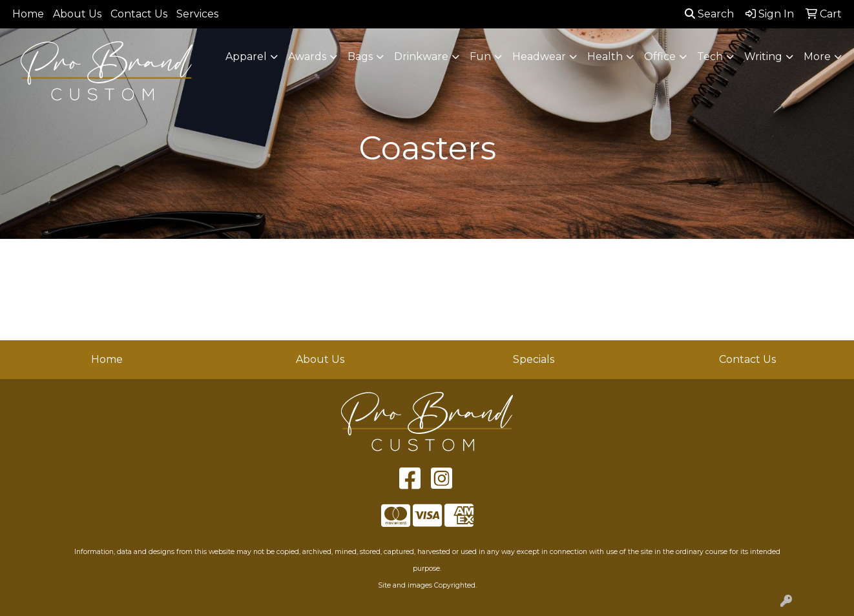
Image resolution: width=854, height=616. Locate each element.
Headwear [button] (539, 56)
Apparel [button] (246, 56)
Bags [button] (360, 56)
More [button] (817, 56)
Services (197, 14)
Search (709, 14)
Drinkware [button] (421, 56)
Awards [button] (307, 56)
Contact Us (139, 14)
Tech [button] (710, 56)
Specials (534, 359)
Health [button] (605, 56)
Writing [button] (763, 56)
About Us (77, 14)
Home (28, 14)
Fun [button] (480, 56)
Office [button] (660, 56)
